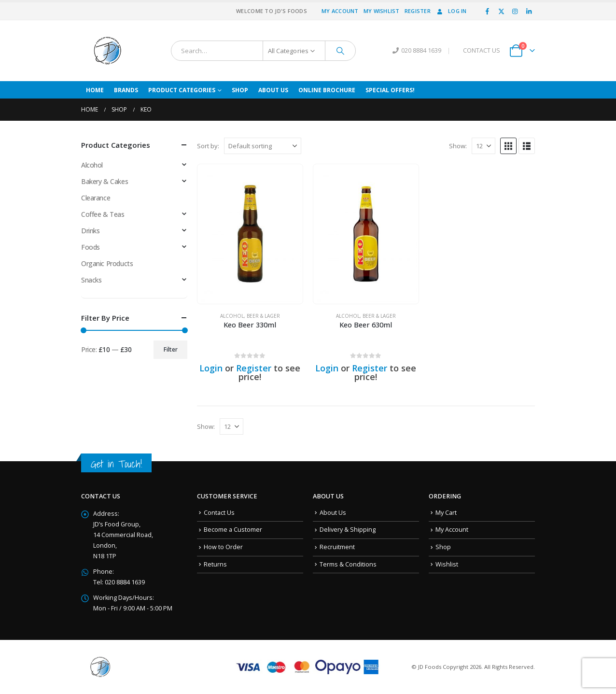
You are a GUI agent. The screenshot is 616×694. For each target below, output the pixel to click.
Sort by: (208, 146)
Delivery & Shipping (348, 530)
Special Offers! (390, 90)
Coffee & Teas (103, 214)
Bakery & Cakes (105, 181)
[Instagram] (515, 11)
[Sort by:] (263, 146)
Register (418, 11)
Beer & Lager (263, 316)
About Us (273, 90)
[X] (501, 11)
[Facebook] (488, 11)
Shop (240, 90)
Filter (171, 349)
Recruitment (337, 547)
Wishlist (447, 564)
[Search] (340, 51)
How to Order (223, 547)
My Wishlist (382, 11)
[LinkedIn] (529, 11)
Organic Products (107, 263)
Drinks (90, 231)
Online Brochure (327, 90)
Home (95, 90)
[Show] (483, 146)
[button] (508, 146)
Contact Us (219, 513)
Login (211, 368)
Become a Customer (233, 530)
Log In (451, 11)
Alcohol (232, 316)
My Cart (446, 513)
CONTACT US (482, 50)
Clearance (96, 198)
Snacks (91, 280)
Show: (458, 146)
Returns (215, 564)
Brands (126, 90)
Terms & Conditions (348, 564)
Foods (91, 247)
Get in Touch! (116, 464)
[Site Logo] (108, 51)
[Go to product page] (250, 234)
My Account (340, 11)
